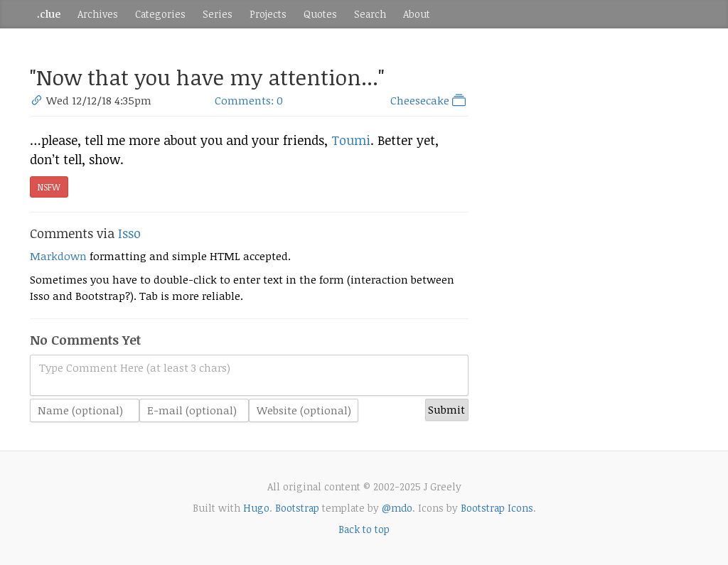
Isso (129, 233)
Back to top (364, 529)
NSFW (49, 187)
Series (218, 14)
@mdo (397, 508)
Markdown (58, 256)
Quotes (320, 14)
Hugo (256, 508)
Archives (98, 14)
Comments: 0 (249, 100)
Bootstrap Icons (497, 508)
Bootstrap (297, 508)
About (417, 14)
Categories (160, 14)
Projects (268, 14)
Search (370, 14)
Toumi (351, 140)
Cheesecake (429, 100)
